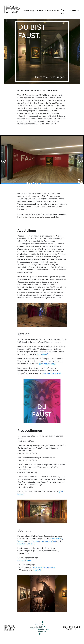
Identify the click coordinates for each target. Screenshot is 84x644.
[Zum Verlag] (43, 354)
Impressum (74, 10)
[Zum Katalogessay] (47, 364)
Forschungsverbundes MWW (44, 541)
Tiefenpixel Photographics (44, 567)
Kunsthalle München (26, 544)
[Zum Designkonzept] (52, 373)
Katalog (39, 10)
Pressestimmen (52, 10)
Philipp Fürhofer (24, 560)
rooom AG (37, 570)
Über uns (63, 12)
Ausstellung (28, 10)
